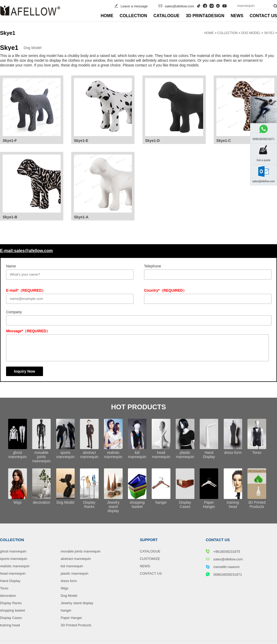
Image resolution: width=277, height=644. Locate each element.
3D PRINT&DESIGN (205, 16)
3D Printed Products (76, 625)
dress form (69, 581)
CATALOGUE (167, 16)
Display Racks (11, 603)
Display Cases (11, 618)
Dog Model (251, 33)
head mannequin (13, 573)
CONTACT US (263, 16)
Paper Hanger (71, 618)
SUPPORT (149, 540)
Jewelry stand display (77, 603)
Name (11, 266)
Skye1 (269, 33)
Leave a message (134, 6)
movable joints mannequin (81, 551)
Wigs (65, 588)
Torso (4, 588)
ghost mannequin (13, 551)
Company (14, 312)
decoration (8, 596)
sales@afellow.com (179, 6)
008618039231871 (224, 574)
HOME (107, 16)
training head (10, 625)
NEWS (237, 16)
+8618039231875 (223, 551)
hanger (66, 610)
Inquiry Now (25, 371)
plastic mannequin (75, 573)
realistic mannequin (15, 566)
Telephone (153, 266)
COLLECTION (133, 16)
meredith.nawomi (223, 567)
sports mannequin (14, 559)
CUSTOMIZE (150, 559)
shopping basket (13, 610)
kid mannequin (72, 566)
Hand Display (10, 581)
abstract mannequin (76, 559)
